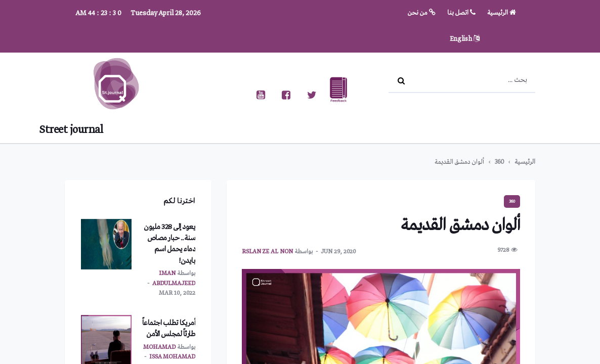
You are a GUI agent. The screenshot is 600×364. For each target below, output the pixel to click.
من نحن (422, 13)
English (465, 39)
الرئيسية (502, 13)
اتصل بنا (461, 13)
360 (499, 162)
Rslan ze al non (267, 252)
